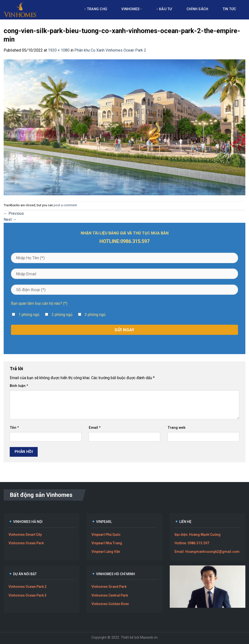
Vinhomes (132, 9)
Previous (14, 213)
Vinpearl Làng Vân (106, 552)
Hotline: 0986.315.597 (192, 543)
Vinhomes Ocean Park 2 (27, 587)
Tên (14, 428)
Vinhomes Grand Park (109, 587)
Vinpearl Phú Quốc (106, 535)
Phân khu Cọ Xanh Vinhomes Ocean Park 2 (110, 50)
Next (10, 219)
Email (95, 428)
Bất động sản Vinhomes (41, 495)
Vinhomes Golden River (110, 604)
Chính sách (197, 9)
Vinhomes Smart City (25, 535)
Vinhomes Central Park (110, 595)
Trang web (177, 428)
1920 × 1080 (59, 50)
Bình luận (19, 386)
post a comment (65, 205)
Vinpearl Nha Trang (107, 543)
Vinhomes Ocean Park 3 (27, 595)
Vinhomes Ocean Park (26, 543)
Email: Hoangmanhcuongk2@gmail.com (207, 552)
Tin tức (230, 9)
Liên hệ (94, 28)
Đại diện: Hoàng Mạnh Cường (198, 535)
